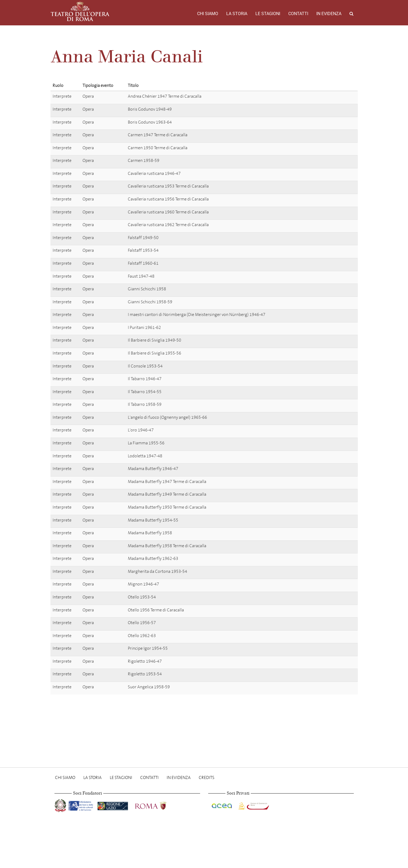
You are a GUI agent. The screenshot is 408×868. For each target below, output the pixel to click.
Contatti (298, 14)
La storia (237, 14)
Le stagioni (268, 14)
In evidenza (329, 14)
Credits (207, 777)
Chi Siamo (208, 14)
